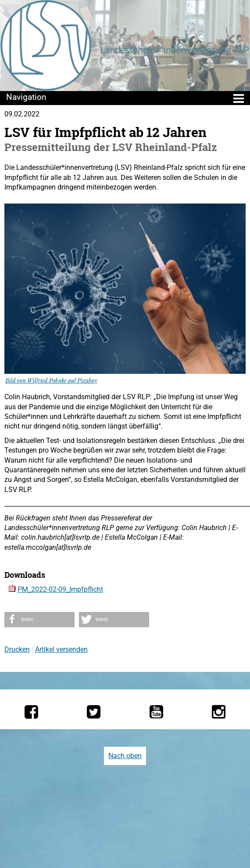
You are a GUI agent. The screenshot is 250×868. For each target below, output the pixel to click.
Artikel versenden (61, 649)
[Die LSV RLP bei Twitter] (94, 712)
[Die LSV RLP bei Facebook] (31, 712)
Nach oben (125, 756)
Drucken (17, 649)
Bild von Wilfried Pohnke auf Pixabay (51, 381)
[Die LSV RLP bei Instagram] (219, 712)
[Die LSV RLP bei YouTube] (156, 712)
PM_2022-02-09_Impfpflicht (60, 589)
